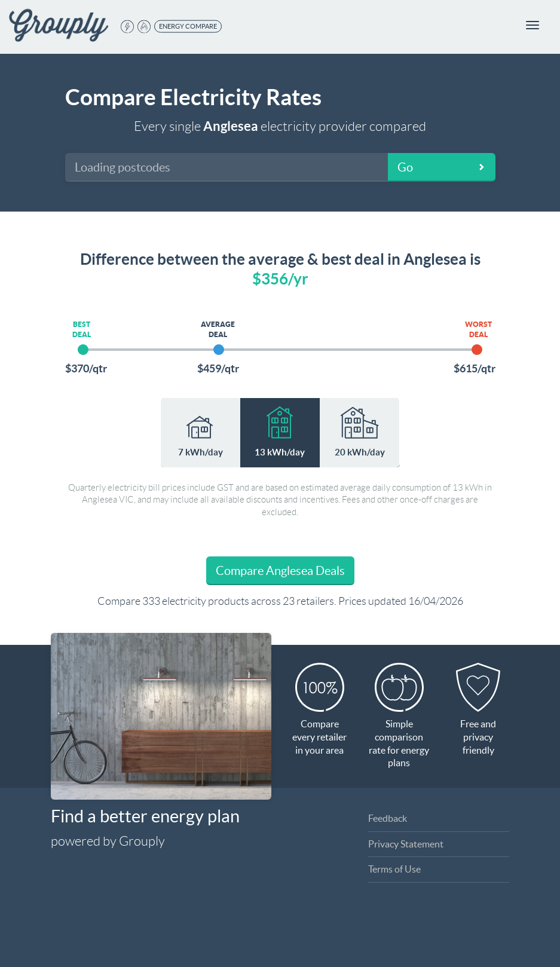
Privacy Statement (406, 844)
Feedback (388, 818)
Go (405, 167)
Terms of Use (394, 869)
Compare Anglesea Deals (280, 571)
